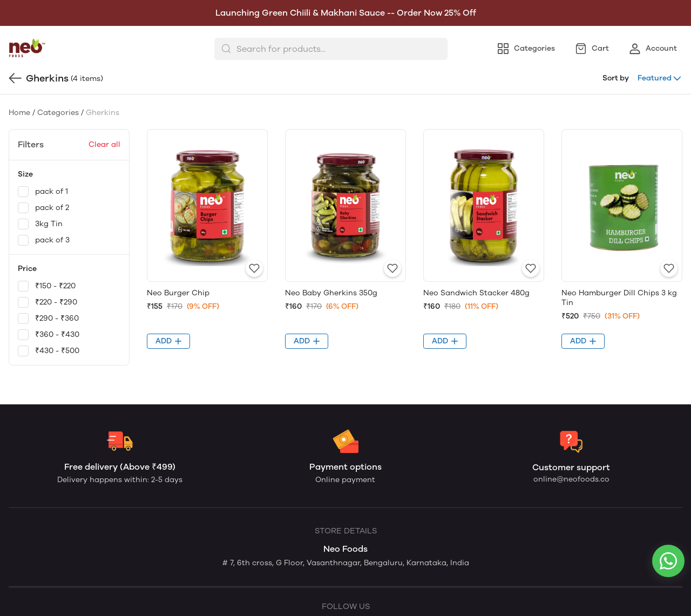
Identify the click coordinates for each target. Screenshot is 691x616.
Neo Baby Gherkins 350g (331, 293)
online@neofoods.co (571, 479)
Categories (58, 113)
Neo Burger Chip (178, 293)
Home (19, 113)
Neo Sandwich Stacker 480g (476, 293)
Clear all (104, 144)
